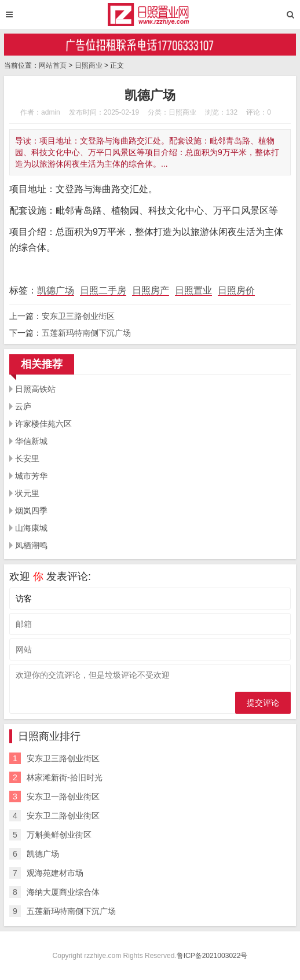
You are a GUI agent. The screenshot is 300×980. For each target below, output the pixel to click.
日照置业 (193, 290)
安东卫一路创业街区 (63, 797)
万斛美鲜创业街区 (59, 835)
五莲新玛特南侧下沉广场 (86, 333)
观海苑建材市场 (55, 873)
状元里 (27, 493)
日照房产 (151, 290)
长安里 (27, 458)
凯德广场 (56, 290)
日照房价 (236, 290)
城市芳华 (31, 476)
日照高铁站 (35, 389)
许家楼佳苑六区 (43, 424)
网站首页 (53, 65)
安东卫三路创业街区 (78, 316)
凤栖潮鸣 (31, 545)
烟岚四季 (31, 511)
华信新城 (31, 441)
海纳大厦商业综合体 (63, 892)
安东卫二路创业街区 (63, 816)
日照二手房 (103, 290)
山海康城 (31, 528)
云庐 (23, 406)
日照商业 (89, 65)
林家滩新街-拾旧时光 (65, 777)
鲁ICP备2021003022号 (212, 956)
